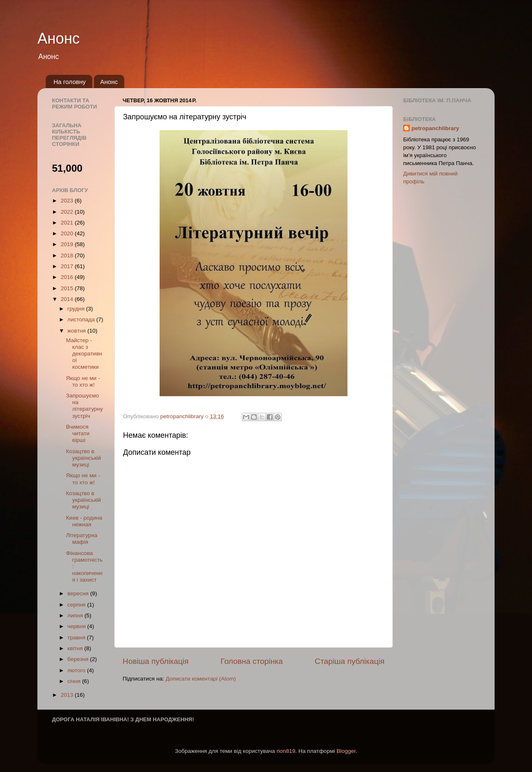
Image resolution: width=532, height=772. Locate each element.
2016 (68, 277)
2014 (68, 299)
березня (79, 659)
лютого (77, 670)
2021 (68, 223)
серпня (77, 605)
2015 (68, 288)
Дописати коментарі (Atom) (201, 679)
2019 (68, 244)
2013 (68, 695)
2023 (68, 201)
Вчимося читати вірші (78, 433)
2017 (68, 266)
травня (77, 638)
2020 (68, 233)
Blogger (346, 751)
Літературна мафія (82, 539)
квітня (76, 648)
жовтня (77, 331)
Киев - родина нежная (84, 521)
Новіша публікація (156, 661)
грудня (77, 309)
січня (75, 681)
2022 (68, 212)
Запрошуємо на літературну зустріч (85, 406)
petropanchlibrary (435, 128)
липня (76, 615)
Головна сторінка (252, 661)
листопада (82, 319)
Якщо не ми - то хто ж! (83, 381)
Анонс (59, 38)
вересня (79, 593)
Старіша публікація (350, 661)
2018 (68, 255)
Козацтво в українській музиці (84, 458)
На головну (70, 82)
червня (77, 626)
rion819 (286, 751)
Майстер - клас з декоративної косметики (84, 354)
